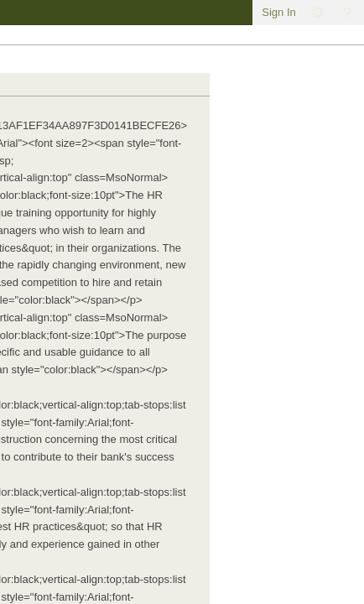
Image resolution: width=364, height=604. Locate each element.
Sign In (278, 12)
